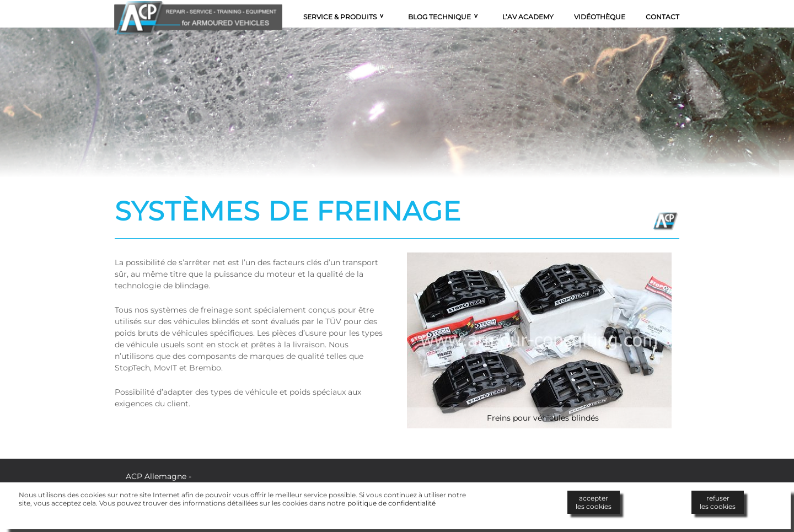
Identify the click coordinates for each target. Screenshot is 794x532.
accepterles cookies (594, 502)
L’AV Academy (528, 17)
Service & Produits (340, 17)
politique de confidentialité (391, 503)
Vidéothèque (600, 17)
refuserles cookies (718, 502)
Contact (662, 17)
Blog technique (439, 17)
